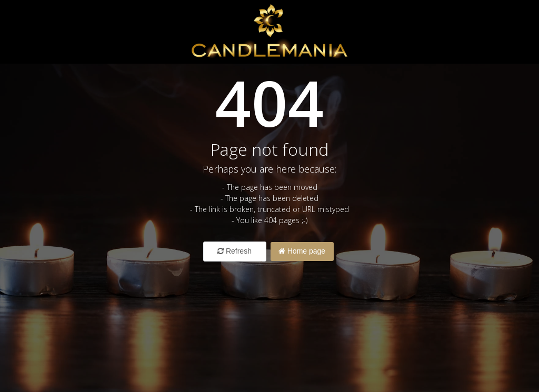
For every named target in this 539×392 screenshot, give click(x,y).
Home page (302, 251)
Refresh (234, 251)
